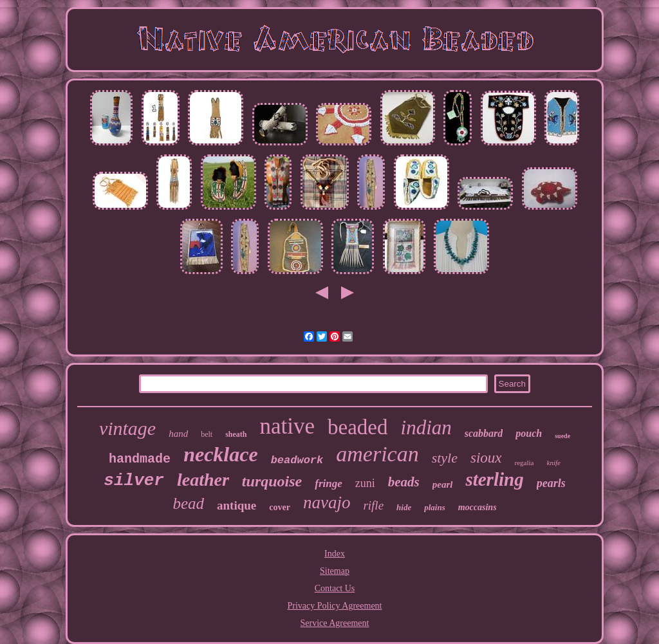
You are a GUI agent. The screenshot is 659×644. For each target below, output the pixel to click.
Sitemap (335, 571)
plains (435, 507)
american (377, 454)
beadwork (297, 460)
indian (426, 428)
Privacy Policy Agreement (335, 606)
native (288, 426)
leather (203, 480)
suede (562, 436)
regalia (524, 463)
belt (207, 434)
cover (280, 507)
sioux (486, 458)
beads (404, 482)
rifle (373, 505)
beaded (357, 427)
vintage (127, 428)
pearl (443, 484)
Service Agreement (335, 623)
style (445, 458)
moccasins (478, 507)
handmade (140, 459)
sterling (494, 479)
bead (188, 503)
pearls (551, 483)
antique (237, 505)
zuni (365, 483)
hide (404, 507)
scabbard (484, 433)
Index (335, 554)
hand (178, 434)
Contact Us (335, 588)
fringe (329, 483)
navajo (327, 502)
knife (554, 463)
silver (134, 481)
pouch (529, 433)
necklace (221, 454)
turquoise (272, 481)
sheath (236, 434)
